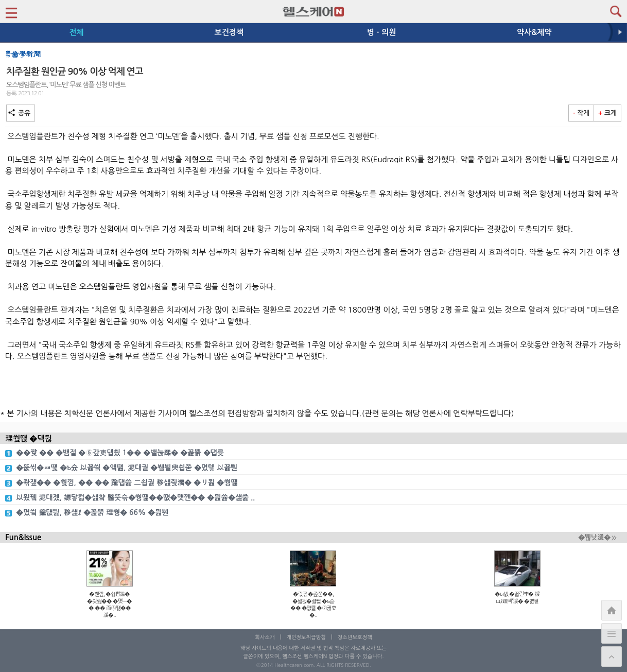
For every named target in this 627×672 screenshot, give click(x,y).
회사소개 (265, 637)
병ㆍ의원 (381, 32)
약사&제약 (534, 32)
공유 (21, 113)
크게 (607, 113)
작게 (581, 113)
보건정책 (229, 32)
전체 (76, 32)
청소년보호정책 (355, 637)
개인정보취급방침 (306, 637)
